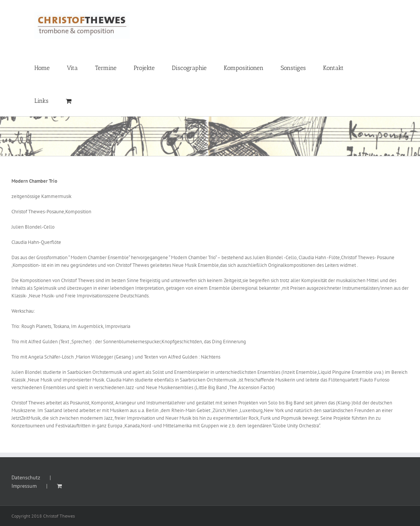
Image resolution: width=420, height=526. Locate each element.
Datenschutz (26, 477)
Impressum (24, 486)
